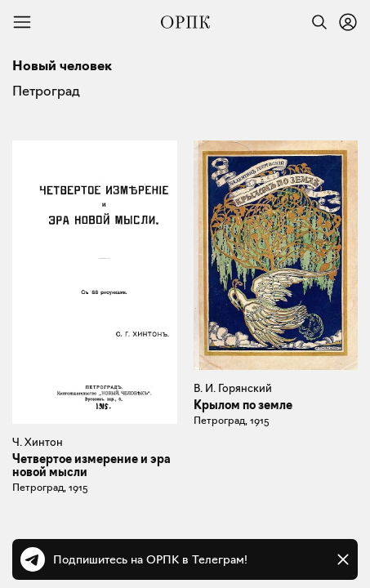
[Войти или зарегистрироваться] (348, 22)
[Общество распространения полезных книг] (185, 22)
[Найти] (315, 22)
